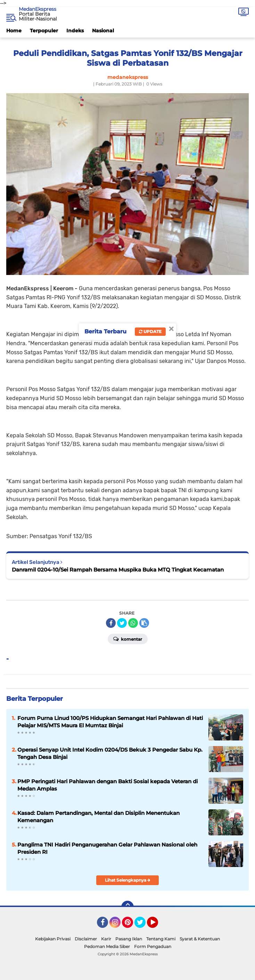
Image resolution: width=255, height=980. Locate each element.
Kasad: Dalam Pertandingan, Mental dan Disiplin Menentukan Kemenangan (98, 817)
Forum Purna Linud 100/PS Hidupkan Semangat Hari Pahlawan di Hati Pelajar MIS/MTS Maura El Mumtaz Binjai (110, 722)
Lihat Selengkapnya (128, 880)
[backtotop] (128, 907)
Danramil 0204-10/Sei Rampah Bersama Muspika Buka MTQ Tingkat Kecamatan (118, 570)
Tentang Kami (161, 939)
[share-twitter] (122, 623)
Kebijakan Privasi (53, 939)
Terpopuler (44, 31)
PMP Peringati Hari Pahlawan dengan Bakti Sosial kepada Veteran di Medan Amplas (108, 785)
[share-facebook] (111, 623)
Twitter (143, 925)
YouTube (157, 925)
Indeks (75, 31)
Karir (106, 939)
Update (150, 331)
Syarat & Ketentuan (200, 939)
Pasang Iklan (129, 939)
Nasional (103, 31)
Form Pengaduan (153, 946)
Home (14, 31)
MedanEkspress (38, 9)
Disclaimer (86, 939)
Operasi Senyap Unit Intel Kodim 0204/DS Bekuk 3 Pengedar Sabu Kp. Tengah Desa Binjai (110, 753)
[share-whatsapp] (133, 623)
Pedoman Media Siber (107, 946)
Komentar (128, 639)
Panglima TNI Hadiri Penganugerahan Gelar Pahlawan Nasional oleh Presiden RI (107, 848)
